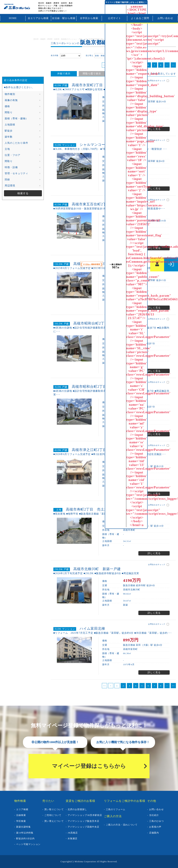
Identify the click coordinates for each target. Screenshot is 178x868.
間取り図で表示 (92, 74)
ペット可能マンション (28, 844)
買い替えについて (54, 821)
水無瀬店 (72, 838)
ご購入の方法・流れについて (122, 825)
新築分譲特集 (23, 827)
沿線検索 (21, 815)
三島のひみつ (156, 821)
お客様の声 (155, 827)
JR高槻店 (73, 833)
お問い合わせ (165, 18)
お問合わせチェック (159, 81)
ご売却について (53, 815)
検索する (23, 193)
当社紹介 (154, 815)
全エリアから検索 (38, 18)
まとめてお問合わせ (158, 56)
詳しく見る (154, 129)
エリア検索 (22, 809)
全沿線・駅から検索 (64, 18)
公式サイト (114, 18)
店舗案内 (154, 833)
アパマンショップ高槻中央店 (83, 827)
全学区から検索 (89, 18)
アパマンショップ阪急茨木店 (83, 821)
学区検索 (21, 821)
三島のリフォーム (116, 809)
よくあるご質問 (140, 18)
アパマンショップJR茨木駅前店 (85, 815)
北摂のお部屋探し (77, 809)
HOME (13, 18)
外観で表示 (64, 74)
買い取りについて (54, 809)
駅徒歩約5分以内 (25, 838)
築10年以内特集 (25, 833)
